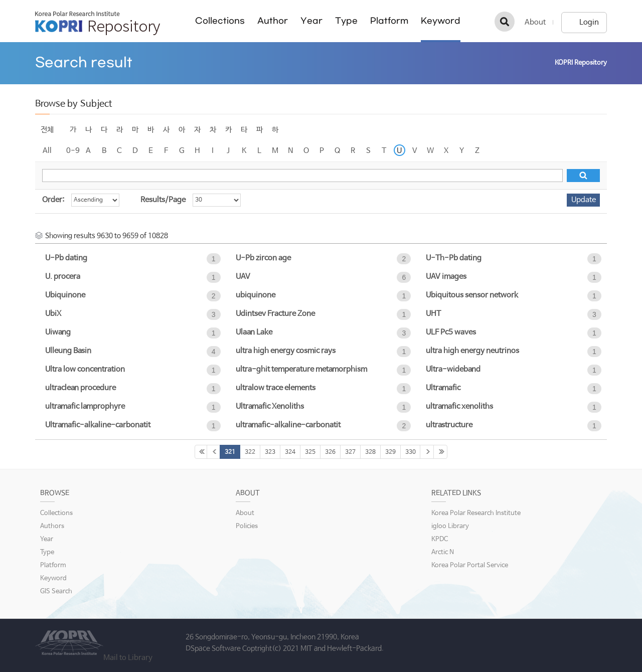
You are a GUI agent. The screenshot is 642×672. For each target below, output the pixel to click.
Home (540, 63)
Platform (389, 21)
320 (214, 452)
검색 (505, 22)
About (535, 22)
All (47, 151)
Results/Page (163, 200)
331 (427, 452)
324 (290, 452)
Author (273, 21)
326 (330, 452)
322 (250, 452)
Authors (52, 526)
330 (411, 452)
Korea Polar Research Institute (476, 513)
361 (440, 452)
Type (346, 21)
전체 (47, 130)
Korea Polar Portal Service (470, 565)
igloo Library (450, 526)
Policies (247, 526)
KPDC (440, 539)
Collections (220, 21)
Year (311, 21)
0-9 (73, 151)
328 (370, 452)
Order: (53, 200)
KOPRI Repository (98, 23)
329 (390, 452)
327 (350, 452)
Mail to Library (128, 658)
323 (270, 452)
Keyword (441, 21)
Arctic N (443, 552)
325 (310, 452)
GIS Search (56, 592)
